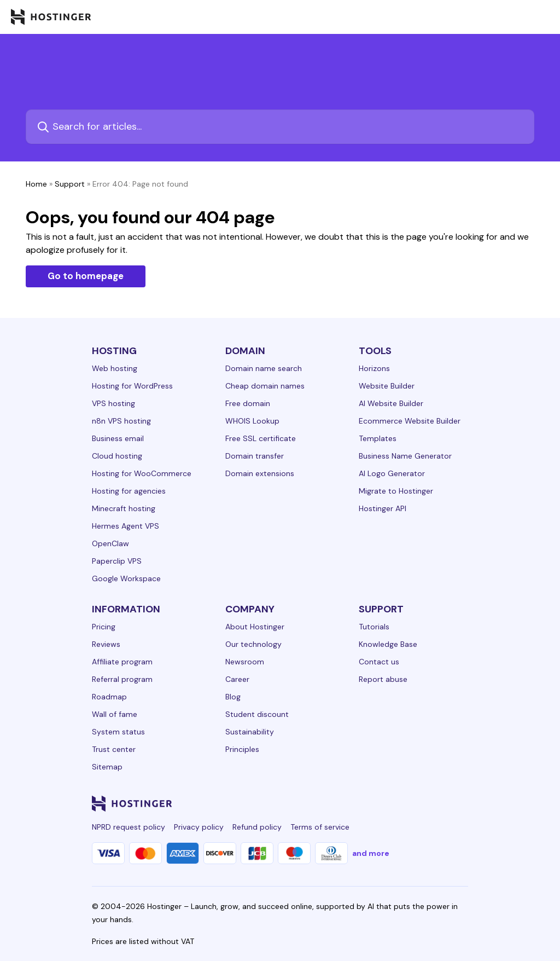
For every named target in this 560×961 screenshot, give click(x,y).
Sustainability (250, 732)
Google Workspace (126, 578)
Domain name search (264, 368)
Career (237, 679)
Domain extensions (260, 473)
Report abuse (383, 679)
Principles (242, 749)
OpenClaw (110, 543)
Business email (118, 438)
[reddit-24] (440, 803)
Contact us (379, 662)
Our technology (253, 644)
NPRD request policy (129, 827)
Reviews (106, 644)
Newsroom (245, 662)
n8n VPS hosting (121, 421)
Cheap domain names (265, 386)
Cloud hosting (117, 456)
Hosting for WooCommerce (142, 473)
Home (36, 184)
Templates (378, 438)
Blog (233, 697)
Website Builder (387, 386)
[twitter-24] (396, 803)
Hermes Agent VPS (126, 526)
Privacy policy (199, 827)
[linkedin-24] (330, 803)
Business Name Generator (405, 456)
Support (70, 184)
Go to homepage (86, 276)
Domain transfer (255, 456)
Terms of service (320, 827)
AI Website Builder (391, 403)
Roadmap (109, 697)
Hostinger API (383, 508)
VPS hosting (113, 403)
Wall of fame (115, 714)
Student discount (257, 714)
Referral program (122, 679)
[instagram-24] (374, 803)
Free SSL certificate (261, 438)
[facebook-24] (352, 803)
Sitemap (107, 767)
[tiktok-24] (462, 803)
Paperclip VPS (117, 561)
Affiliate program (122, 662)
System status (118, 732)
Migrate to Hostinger (396, 491)
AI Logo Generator (392, 473)
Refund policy (257, 827)
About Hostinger (255, 627)
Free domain (248, 403)
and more (371, 853)
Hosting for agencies (129, 491)
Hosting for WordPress (132, 386)
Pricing (104, 627)
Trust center (114, 749)
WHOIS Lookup (252, 421)
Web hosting (115, 368)
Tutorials (374, 627)
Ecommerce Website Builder (410, 421)
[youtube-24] (418, 803)
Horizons (374, 368)
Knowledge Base (388, 644)
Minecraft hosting (124, 508)
